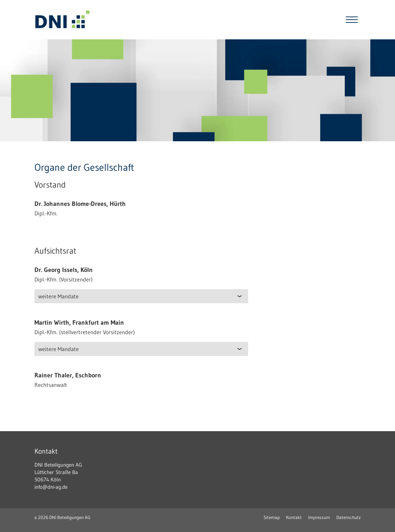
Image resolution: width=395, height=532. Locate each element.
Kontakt (294, 517)
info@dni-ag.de (51, 487)
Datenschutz (348, 517)
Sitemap (272, 517)
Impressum (319, 517)
